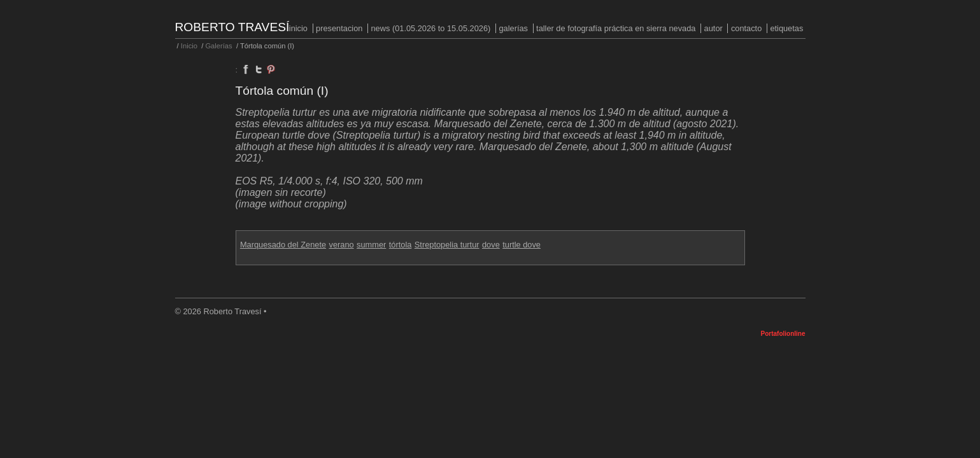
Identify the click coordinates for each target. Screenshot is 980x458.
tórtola (401, 245)
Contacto (746, 28)
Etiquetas (786, 28)
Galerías (513, 28)
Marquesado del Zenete (283, 245)
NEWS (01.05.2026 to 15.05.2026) (430, 28)
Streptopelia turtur (447, 245)
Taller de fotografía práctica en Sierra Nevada (616, 28)
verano (342, 245)
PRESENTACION (339, 28)
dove (491, 245)
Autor (714, 28)
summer (371, 245)
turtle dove (522, 245)
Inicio (298, 28)
